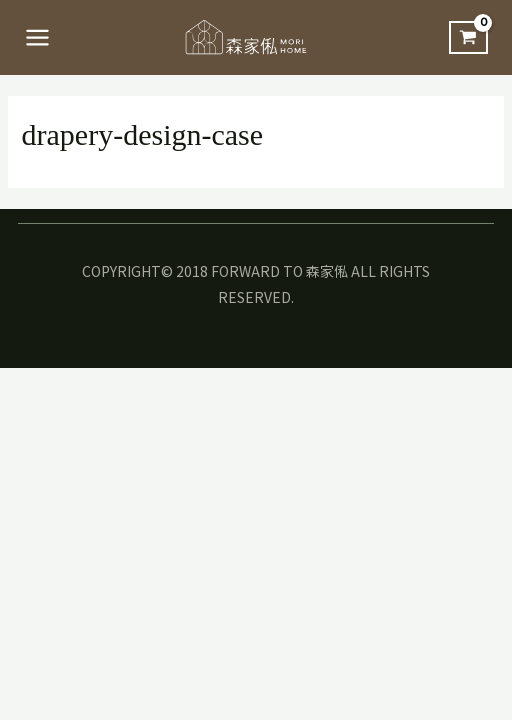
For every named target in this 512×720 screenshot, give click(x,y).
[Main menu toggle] (37, 37)
